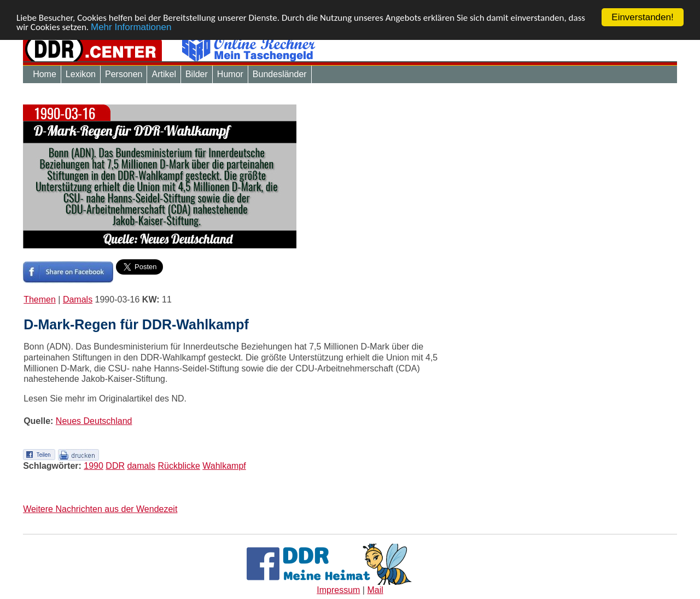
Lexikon (81, 74)
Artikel (164, 74)
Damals (78, 299)
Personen (124, 74)
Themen (40, 299)
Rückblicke (179, 466)
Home (45, 74)
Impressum (338, 590)
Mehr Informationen (131, 27)
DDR (115, 466)
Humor (230, 74)
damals (141, 466)
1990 (94, 466)
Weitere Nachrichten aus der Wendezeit (100, 508)
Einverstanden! (642, 17)
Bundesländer (280, 74)
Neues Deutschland (94, 421)
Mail (375, 590)
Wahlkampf (224, 466)
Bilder (197, 74)
